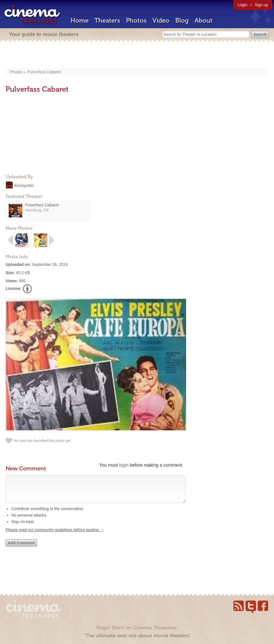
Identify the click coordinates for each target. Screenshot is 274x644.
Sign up (261, 5)
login (124, 465)
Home (79, 20)
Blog (182, 20)
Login (242, 5)
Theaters (107, 20)
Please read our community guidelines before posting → (55, 535)
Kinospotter (24, 185)
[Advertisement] (137, 56)
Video (161, 20)
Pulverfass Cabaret (44, 72)
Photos (136, 20)
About (204, 20)
